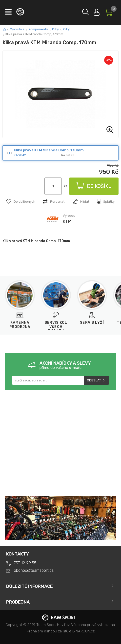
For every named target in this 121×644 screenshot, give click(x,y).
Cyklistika (17, 29)
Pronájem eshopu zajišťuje (49, 631)
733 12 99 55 (25, 563)
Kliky (55, 29)
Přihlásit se (97, 11)
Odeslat (94, 380)
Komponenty (38, 29)
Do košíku (94, 186)
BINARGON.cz (83, 631)
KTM (67, 221)
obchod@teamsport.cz (34, 570)
